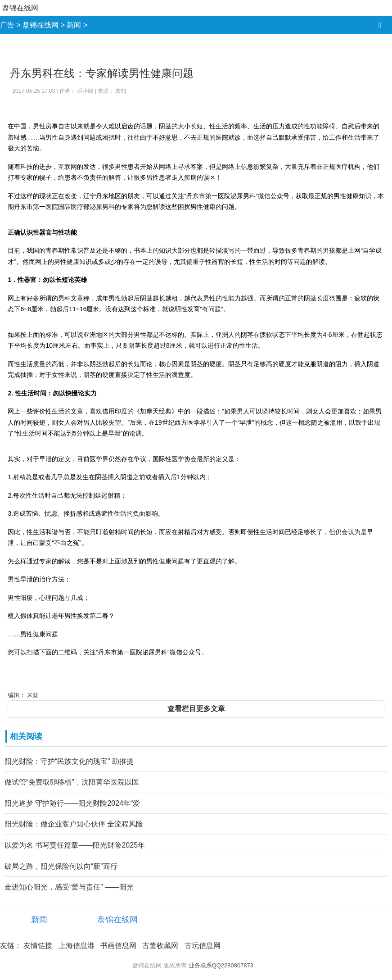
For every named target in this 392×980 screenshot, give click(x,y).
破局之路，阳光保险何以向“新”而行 (61, 866)
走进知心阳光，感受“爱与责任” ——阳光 (69, 887)
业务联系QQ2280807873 (221, 965)
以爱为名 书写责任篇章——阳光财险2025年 (75, 845)
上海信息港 (77, 946)
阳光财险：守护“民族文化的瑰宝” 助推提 (69, 761)
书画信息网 (118, 946)
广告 (7, 25)
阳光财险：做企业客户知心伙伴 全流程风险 (74, 824)
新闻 (74, 25)
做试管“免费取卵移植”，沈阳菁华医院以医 (72, 782)
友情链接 (38, 946)
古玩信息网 (203, 946)
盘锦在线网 (20, 8)
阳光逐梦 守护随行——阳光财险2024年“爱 (72, 803)
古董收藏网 (160, 946)
